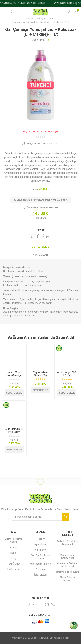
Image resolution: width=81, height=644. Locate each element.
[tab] (40, 247)
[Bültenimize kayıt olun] (37, 517)
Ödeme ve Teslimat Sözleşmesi (67, 565)
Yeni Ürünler (14, 564)
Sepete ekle (14, 393)
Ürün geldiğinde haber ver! (42, 208)
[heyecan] (28, 605)
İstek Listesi (40, 575)
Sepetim (40, 569)
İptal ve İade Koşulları (67, 572)
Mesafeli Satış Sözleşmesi (67, 556)
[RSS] (53, 605)
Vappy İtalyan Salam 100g (40, 374)
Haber (13, 553)
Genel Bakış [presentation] (40, 247)
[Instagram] (47, 605)
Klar (48, 40)
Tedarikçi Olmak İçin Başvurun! (67, 543)
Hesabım (40, 539)
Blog (13, 558)
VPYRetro (44, 189)
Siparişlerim (40, 544)
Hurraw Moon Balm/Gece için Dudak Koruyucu (14, 375)
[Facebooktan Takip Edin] (34, 605)
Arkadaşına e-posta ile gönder (48, 236)
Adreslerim (40, 550)
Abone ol (65, 517)
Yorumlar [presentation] (41, 255)
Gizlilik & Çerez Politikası (67, 579)
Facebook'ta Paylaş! (38, 236)
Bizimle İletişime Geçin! (14, 540)
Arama (14, 547)
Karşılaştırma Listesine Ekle (43, 144)
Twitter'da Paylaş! (33, 236)
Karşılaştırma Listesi (40, 564)
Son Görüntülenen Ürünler (40, 557)
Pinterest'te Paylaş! (43, 236)
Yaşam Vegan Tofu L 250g (67, 374)
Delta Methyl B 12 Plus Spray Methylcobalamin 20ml (14, 433)
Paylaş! (41, 230)
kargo (38, 218)
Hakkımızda (13, 569)
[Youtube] (41, 605)
